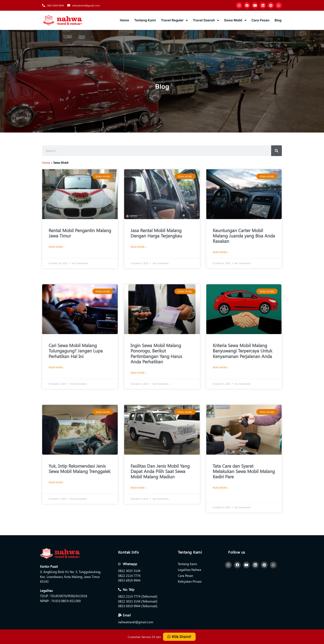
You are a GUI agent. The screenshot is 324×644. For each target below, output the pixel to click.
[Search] (276, 151)
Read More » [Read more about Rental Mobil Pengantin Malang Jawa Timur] (56, 247)
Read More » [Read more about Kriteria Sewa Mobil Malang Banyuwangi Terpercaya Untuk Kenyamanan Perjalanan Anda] (221, 367)
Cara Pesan (260, 20)
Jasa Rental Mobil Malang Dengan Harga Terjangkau (156, 233)
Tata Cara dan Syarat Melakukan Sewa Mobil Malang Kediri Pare (244, 471)
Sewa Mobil (235, 20)
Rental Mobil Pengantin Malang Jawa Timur (80, 233)
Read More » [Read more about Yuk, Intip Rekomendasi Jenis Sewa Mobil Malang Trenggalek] (56, 482)
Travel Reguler (174, 20)
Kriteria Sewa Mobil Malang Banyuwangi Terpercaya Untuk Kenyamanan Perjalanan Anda (242, 351)
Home (124, 20)
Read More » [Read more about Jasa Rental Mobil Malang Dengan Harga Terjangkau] (138, 247)
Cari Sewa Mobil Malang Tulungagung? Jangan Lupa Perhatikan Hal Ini (76, 351)
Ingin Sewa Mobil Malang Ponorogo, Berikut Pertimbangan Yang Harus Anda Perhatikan (156, 353)
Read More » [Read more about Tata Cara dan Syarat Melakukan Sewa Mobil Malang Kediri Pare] (221, 488)
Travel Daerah (206, 20)
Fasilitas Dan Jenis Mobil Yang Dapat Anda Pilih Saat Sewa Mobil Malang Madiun (160, 471)
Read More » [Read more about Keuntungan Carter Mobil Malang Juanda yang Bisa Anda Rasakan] (221, 252)
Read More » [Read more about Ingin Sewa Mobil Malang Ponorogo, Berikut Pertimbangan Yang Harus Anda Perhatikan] (138, 373)
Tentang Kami (145, 20)
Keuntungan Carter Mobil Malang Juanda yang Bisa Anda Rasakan (244, 236)
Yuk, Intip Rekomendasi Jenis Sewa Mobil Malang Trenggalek (80, 468)
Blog (278, 20)
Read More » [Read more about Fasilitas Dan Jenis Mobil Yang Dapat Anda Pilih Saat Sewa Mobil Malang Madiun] (138, 488)
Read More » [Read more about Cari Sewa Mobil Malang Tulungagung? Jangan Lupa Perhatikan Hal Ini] (56, 367)
